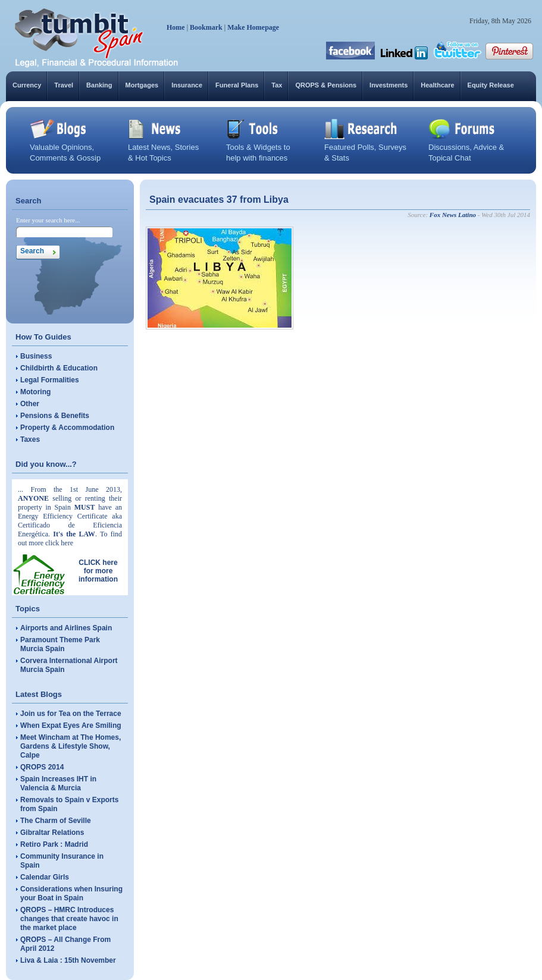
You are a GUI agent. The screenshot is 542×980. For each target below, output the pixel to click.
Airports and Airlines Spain (66, 628)
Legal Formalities (50, 380)
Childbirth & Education (59, 368)
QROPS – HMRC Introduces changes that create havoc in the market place (69, 919)
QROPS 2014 (42, 767)
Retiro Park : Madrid (54, 844)
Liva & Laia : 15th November (68, 960)
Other (30, 404)
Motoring (35, 392)
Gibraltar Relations (52, 833)
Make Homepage (253, 27)
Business (36, 356)
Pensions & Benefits (55, 416)
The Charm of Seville (56, 821)
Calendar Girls (45, 877)
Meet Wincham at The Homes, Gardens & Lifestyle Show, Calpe (71, 746)
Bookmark (206, 27)
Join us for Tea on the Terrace (71, 714)
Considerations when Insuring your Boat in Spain (71, 893)
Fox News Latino (453, 215)
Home (176, 27)
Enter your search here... (48, 220)
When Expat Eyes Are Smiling (71, 725)
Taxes (30, 439)
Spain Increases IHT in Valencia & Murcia (58, 783)
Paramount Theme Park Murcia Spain (60, 644)
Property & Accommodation (67, 428)
